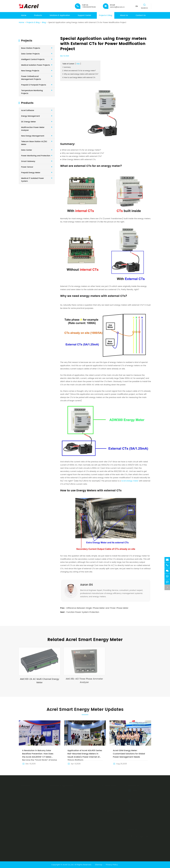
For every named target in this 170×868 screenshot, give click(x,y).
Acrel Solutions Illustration (111, 817)
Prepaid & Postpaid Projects (34, 85)
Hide (78, 64)
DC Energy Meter (28, 122)
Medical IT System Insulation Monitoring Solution (71, 803)
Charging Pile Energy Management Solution (69, 816)
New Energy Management (33, 136)
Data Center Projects (30, 54)
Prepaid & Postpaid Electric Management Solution (72, 799)
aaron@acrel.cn (135, 805)
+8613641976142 (135, 794)
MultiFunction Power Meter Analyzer (33, 804)
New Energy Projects (30, 71)
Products (38, 15)
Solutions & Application (60, 15)
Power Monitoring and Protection (36, 156)
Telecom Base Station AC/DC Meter (34, 816)
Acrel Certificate (112, 834)
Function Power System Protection (83, 610)
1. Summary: (67, 67)
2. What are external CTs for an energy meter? (79, 71)
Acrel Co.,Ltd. (68, 865)
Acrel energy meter (130, 479)
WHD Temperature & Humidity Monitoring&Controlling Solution (74, 821)
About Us (124, 15)
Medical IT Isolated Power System (32, 847)
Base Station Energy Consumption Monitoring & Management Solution (71, 828)
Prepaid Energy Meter (31, 173)
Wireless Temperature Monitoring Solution (69, 807)
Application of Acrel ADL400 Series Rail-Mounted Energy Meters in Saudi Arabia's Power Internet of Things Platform (85, 755)
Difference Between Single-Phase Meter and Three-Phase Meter (97, 606)
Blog (44, 22)
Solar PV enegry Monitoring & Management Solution (73, 795)
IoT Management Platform (62, 790)
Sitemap (99, 865)
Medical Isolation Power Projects (36, 65)
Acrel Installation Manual (112, 828)
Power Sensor (27, 167)
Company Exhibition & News (114, 796)
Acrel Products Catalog (115, 842)
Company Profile (112, 790)
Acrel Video (110, 838)
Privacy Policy (112, 865)
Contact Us (141, 15)
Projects (27, 41)
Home (24, 15)
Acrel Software (28, 110)
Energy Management (30, 116)
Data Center (27, 150)
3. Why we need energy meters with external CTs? (80, 74)
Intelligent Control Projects (33, 59)
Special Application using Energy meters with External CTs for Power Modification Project (87, 22)
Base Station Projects (31, 48)
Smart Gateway (28, 161)
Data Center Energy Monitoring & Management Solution (75, 811)
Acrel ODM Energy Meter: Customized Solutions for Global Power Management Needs (129, 754)
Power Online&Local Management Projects (31, 78)
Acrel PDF (109, 822)
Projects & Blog (106, 15)
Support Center (84, 15)
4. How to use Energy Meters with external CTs (79, 78)
